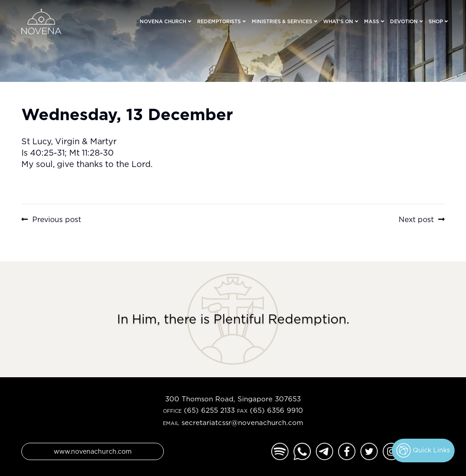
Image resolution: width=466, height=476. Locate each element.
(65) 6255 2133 (209, 410)
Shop (436, 21)
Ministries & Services (282, 21)
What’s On (338, 21)
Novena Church (163, 21)
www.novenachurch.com (93, 451)
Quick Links (423, 451)
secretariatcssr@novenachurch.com (242, 423)
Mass (372, 21)
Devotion (404, 21)
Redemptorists (219, 21)
